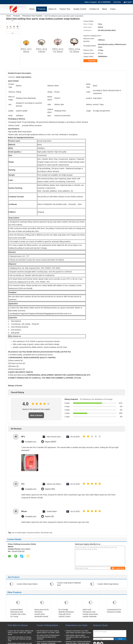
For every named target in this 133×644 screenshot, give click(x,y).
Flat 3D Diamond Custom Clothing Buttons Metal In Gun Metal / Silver (48, 632)
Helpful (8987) (51, 442)
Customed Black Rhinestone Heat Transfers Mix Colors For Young (18, 613)
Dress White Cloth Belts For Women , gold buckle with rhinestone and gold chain (20, 639)
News (104, 9)
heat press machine (33, 533)
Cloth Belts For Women (18, 625)
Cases (113, 9)
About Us (52, 9)
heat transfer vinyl (46, 533)
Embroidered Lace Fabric (77, 625)
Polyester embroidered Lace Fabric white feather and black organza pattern (79, 632)
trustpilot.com (31, 442)
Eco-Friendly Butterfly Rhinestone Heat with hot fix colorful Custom (66, 613)
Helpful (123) (50, 489)
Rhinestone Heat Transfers (32, 16)
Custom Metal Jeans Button (27, 584)
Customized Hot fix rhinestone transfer (114, 611)
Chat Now (117, 2)
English (130, 2)
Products (42, 9)
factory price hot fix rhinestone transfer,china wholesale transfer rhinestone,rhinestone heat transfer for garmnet (43, 616)
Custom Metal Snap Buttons (108, 584)
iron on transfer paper (19, 533)
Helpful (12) (49, 517)
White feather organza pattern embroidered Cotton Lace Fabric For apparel (78, 637)
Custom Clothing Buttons (47, 625)
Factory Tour (65, 9)
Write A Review (36, 415)
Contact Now (118, 568)
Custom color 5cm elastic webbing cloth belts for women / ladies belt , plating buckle (21, 633)
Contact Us (94, 9)
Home (32, 9)
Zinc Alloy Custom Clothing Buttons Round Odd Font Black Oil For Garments (48, 637)
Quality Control (80, 9)
